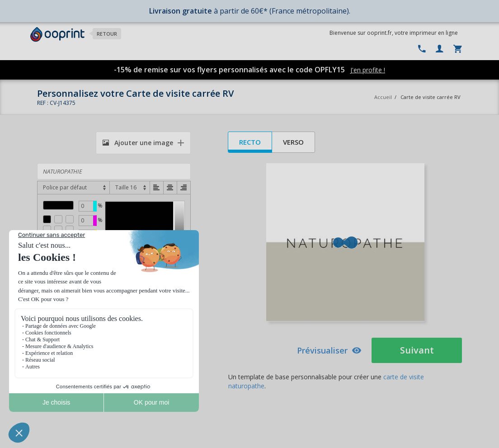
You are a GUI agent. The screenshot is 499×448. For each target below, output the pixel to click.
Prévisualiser (329, 350)
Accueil (383, 97)
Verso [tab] (293, 142)
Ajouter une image (138, 143)
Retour (107, 34)
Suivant (417, 350)
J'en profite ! (368, 70)
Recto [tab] (250, 142)
